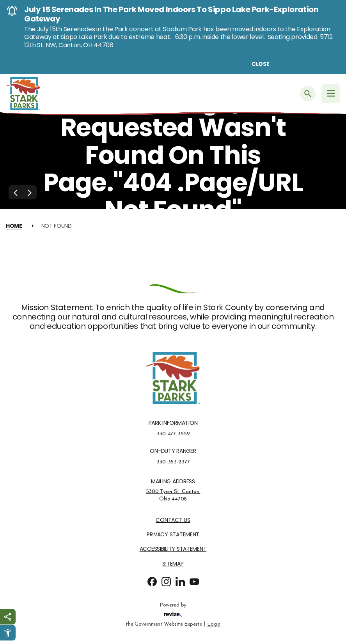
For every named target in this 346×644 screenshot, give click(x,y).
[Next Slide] (30, 192)
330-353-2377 (173, 462)
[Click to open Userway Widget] (8, 633)
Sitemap (173, 564)
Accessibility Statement (173, 549)
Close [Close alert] (261, 64)
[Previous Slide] (16, 192)
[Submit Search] (308, 94)
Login (214, 624)
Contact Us (173, 520)
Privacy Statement (173, 535)
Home (14, 226)
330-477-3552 (173, 434)
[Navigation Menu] (331, 94)
